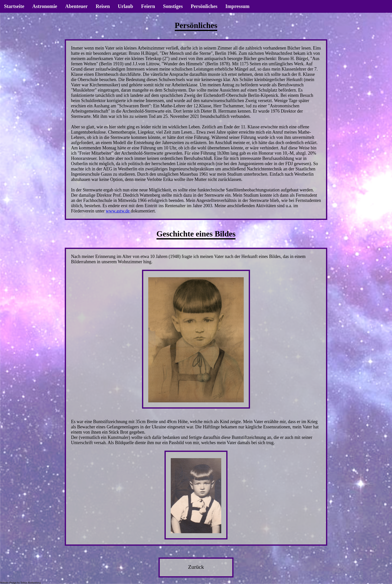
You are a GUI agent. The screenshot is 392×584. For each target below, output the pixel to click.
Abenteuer (76, 6)
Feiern (148, 6)
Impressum (237, 6)
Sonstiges (173, 6)
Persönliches (204, 6)
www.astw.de (118, 211)
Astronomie (45, 6)
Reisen (103, 6)
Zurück (196, 567)
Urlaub (125, 6)
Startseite (14, 6)
